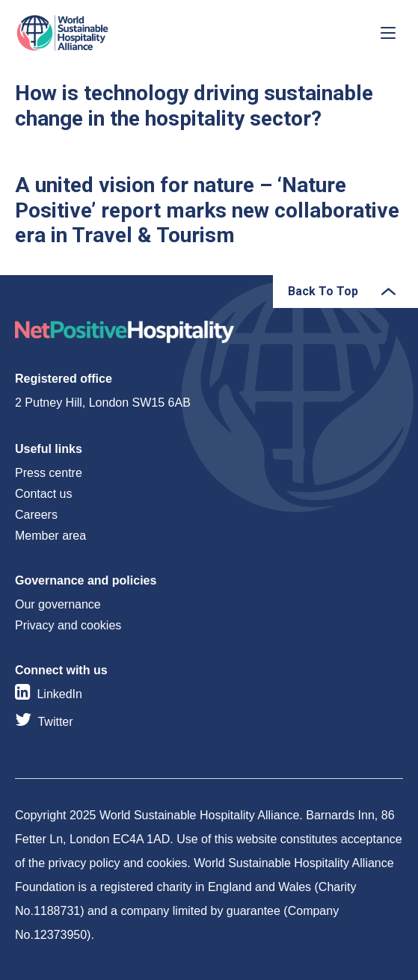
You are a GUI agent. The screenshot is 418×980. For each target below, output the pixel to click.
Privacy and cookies (68, 625)
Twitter (55, 722)
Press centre (49, 473)
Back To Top (323, 291)
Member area (50, 536)
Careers (36, 515)
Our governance (58, 604)
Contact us (43, 494)
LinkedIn (59, 694)
